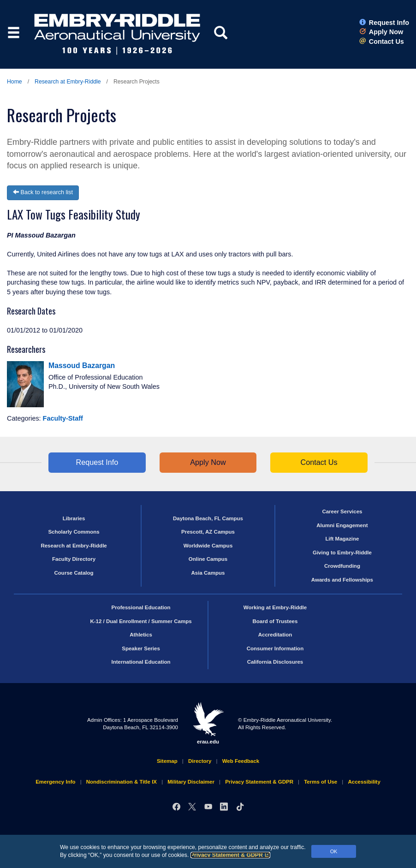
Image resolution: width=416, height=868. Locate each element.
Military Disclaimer (191, 782)
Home (15, 82)
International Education (141, 662)
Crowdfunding (342, 566)
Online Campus (208, 559)
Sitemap (167, 761)
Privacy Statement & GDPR (230, 855)
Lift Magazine (342, 539)
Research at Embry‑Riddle (68, 82)
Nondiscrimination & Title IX (122, 782)
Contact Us (382, 42)
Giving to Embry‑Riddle (342, 553)
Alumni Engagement (342, 525)
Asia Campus (208, 573)
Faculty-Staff (63, 418)
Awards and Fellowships (342, 580)
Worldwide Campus (208, 546)
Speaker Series (141, 648)
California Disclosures (275, 662)
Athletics (141, 635)
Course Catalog (74, 573)
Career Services (342, 511)
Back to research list (43, 192)
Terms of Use (321, 782)
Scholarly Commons (74, 532)
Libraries (74, 518)
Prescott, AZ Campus (208, 532)
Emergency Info (55, 782)
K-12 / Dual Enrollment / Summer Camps (141, 621)
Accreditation (275, 635)
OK (334, 851)
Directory (200, 761)
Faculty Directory (74, 559)
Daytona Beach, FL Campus (208, 518)
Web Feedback (241, 761)
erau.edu (208, 723)
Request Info (384, 23)
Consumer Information (275, 648)
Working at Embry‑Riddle (275, 607)
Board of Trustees (275, 621)
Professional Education (141, 607)
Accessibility (364, 782)
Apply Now (381, 32)
